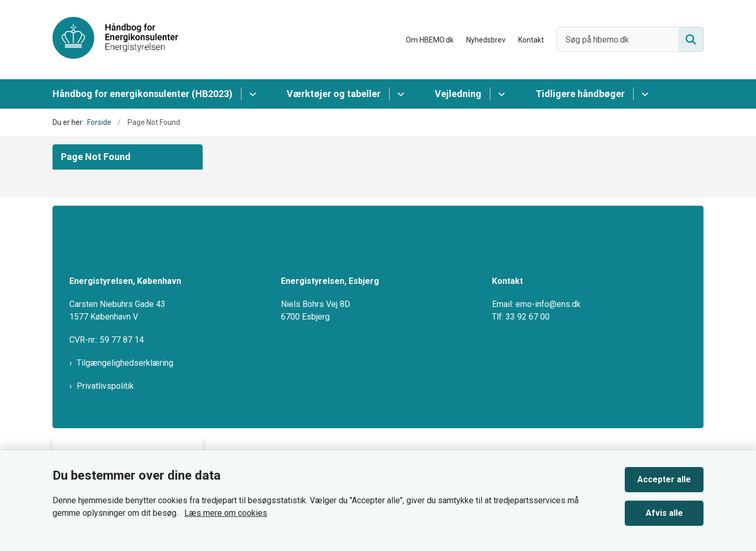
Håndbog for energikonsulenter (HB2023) (143, 94)
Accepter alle (664, 479)
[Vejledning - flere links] (500, 94)
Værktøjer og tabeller (334, 94)
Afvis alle (664, 513)
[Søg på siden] (691, 39)
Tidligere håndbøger (580, 94)
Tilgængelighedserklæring (125, 363)
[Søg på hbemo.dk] (630, 39)
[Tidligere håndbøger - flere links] (643, 94)
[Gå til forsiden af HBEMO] (115, 40)
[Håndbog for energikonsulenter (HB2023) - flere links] (251, 94)
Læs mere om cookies (226, 513)
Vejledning (458, 94)
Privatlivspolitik (105, 386)
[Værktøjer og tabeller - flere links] (399, 94)
